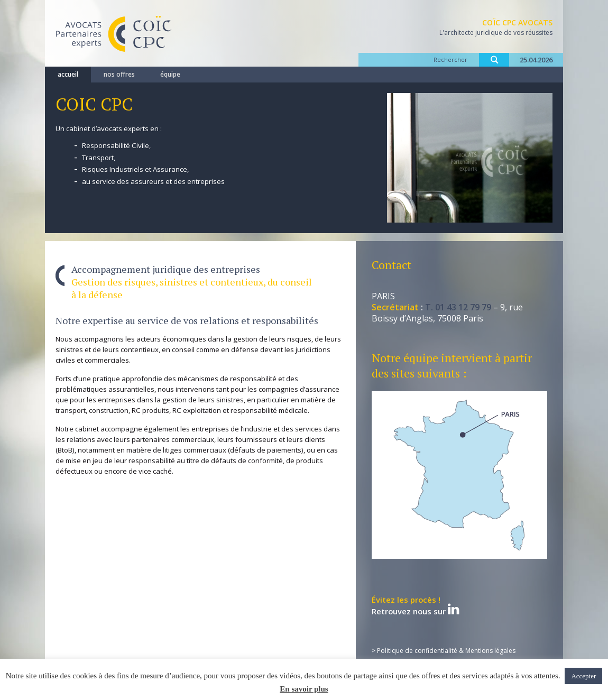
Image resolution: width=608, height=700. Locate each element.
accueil (68, 74)
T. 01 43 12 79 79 (458, 307)
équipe (170, 74)
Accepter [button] (583, 676)
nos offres (119, 74)
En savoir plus (304, 689)
